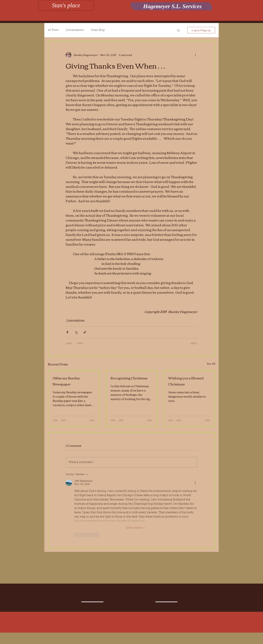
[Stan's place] (66, 5)
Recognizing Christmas (129, 378)
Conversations (75, 30)
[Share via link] (85, 332)
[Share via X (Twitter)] (76, 332)
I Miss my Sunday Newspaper (66, 381)
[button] (178, 30)
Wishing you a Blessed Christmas (186, 381)
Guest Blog (98, 30)
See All (211, 364)
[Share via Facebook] (67, 332)
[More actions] (195, 55)
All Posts (53, 30)
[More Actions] (195, 483)
